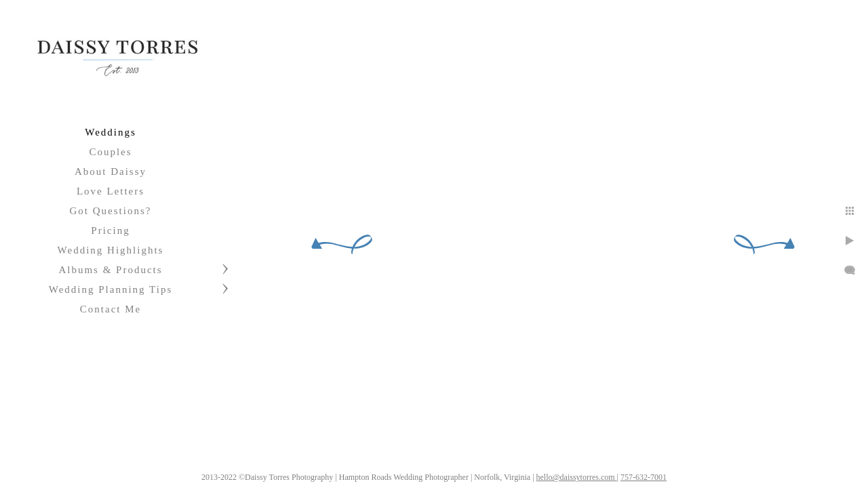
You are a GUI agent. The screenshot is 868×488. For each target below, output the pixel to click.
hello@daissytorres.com (592, 472)
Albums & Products (110, 270)
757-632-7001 (659, 472)
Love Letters (111, 191)
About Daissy (111, 171)
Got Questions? (111, 211)
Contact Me (111, 309)
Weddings (111, 132)
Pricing (110, 230)
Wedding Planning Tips (111, 289)
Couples (110, 152)
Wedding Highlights (111, 250)
